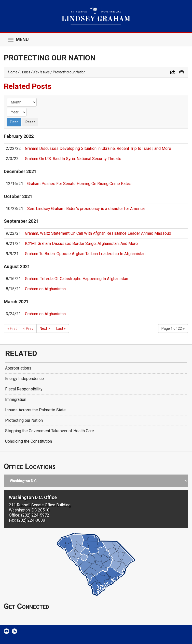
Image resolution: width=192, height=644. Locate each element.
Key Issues (42, 72)
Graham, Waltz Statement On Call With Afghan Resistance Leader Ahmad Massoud (98, 233)
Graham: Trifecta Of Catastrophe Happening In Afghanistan (77, 279)
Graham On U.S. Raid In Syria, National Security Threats (73, 159)
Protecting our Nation (69, 72)
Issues (25, 72)
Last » (61, 328)
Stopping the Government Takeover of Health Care (50, 431)
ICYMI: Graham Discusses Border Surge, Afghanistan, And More (81, 244)
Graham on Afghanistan (45, 289)
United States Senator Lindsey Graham (96, 16)
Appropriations (18, 368)
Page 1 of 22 (173, 328)
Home (13, 72)
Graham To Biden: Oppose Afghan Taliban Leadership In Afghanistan (85, 254)
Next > (45, 328)
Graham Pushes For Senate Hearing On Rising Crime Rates (79, 184)
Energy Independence (24, 379)
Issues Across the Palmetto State (35, 410)
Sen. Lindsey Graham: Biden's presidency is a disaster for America (86, 209)
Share (173, 72)
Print (182, 72)
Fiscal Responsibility (24, 389)
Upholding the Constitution (29, 441)
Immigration (16, 399)
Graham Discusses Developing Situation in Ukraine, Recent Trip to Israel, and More (98, 148)
